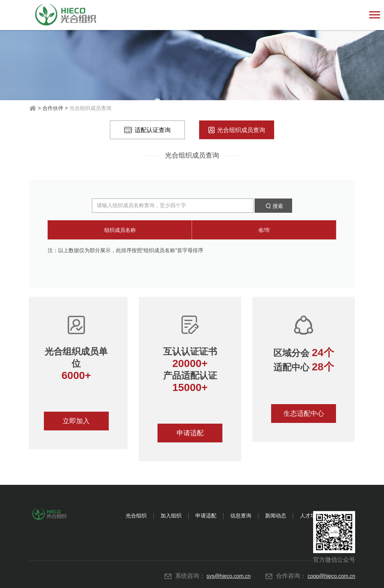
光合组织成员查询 (237, 130)
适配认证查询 (147, 130)
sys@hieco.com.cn (229, 576)
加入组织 (171, 516)
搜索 (273, 206)
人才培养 (310, 516)
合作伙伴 (53, 108)
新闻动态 (276, 516)
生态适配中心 (304, 414)
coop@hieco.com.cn (331, 576)
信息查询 (241, 516)
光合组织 (136, 516)
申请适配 (190, 433)
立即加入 (76, 421)
